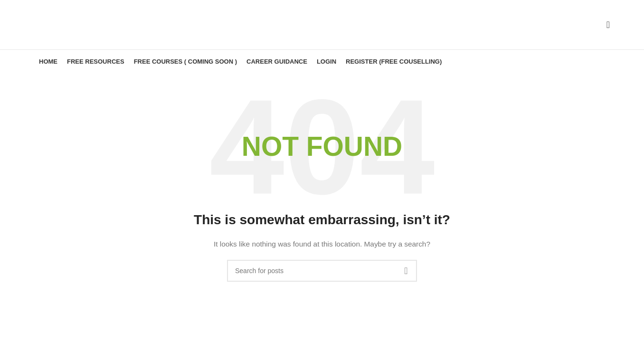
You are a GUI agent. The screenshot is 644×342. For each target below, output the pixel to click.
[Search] (605, 25)
